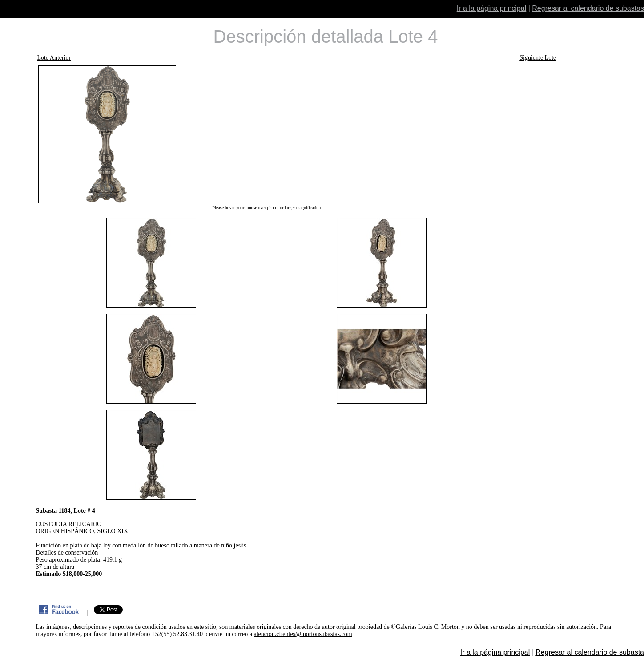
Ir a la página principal (492, 8)
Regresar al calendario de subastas (588, 8)
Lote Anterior (54, 58)
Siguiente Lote (538, 58)
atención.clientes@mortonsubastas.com (303, 634)
